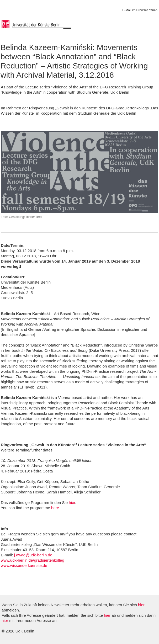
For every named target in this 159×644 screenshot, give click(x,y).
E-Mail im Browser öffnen (140, 10)
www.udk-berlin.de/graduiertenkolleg (33, 560)
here (55, 508)
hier (72, 502)
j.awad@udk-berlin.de (33, 555)
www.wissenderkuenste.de (24, 565)
